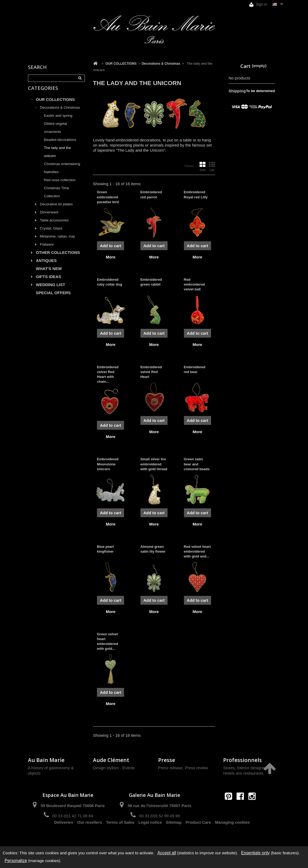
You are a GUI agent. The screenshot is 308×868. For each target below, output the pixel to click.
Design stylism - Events (114, 768)
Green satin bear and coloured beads (197, 464)
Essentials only (256, 853)
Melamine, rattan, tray (58, 242)
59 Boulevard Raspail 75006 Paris (73, 806)
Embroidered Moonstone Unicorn (108, 464)
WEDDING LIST (51, 290)
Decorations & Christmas (60, 113)
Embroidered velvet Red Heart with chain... (108, 374)
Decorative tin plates (56, 210)
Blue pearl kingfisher (105, 549)
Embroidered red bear (194, 369)
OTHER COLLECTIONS (58, 258)
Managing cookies (233, 835)
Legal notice (150, 835)
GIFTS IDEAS (49, 282)
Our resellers (90, 835)
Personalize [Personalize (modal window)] (16, 861)
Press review (197, 768)
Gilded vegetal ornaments (56, 133)
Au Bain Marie (46, 760)
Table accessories (54, 226)
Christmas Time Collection (57, 198)
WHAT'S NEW (49, 274)
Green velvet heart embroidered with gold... (108, 641)
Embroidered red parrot (151, 194)
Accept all (167, 853)
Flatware (47, 250)
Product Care (198, 835)
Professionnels (242, 760)
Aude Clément (111, 760)
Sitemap (174, 835)
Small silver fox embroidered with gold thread (154, 464)
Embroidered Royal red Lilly (196, 194)
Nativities (51, 178)
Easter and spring (58, 121)
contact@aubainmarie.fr (242, 808)
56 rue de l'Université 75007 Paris (159, 806)
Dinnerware (49, 218)
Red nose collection (60, 186)
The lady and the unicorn (58, 157)
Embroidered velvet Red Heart (151, 372)
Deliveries (64, 835)
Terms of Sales (120, 835)
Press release (171, 768)
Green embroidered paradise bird (108, 197)
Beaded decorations (60, 145)
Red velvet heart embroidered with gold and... (197, 551)
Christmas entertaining (62, 169)
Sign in (258, 4)
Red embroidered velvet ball (194, 284)
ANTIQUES (46, 266)
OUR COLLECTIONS (55, 105)
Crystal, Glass (51, 234)
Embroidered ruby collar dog (110, 282)
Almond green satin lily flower (153, 549)
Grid (202, 166)
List (212, 166)
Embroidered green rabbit (151, 282)
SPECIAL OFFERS (53, 298)
